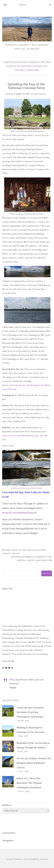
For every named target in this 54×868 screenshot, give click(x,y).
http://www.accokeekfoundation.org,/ (21, 435)
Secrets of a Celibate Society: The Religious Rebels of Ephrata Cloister (34, 763)
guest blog (13, 66)
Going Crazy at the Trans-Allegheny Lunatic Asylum (24, 552)
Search (47, 573)
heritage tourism (32, 66)
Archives (7, 805)
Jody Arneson (40, 94)
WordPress (44, 859)
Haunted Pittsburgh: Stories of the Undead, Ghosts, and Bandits (31, 559)
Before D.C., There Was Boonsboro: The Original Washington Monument (29, 783)
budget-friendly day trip (35, 62)
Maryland (33, 70)
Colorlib (25, 859)
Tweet (13, 687)
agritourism (11, 62)
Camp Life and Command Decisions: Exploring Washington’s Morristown (30, 712)
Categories (8, 840)
